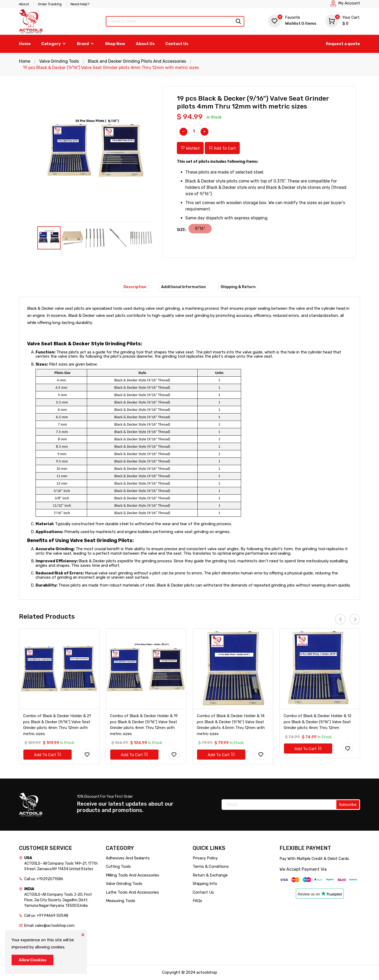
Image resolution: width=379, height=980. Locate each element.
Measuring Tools (121, 901)
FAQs (197, 901)
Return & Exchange (210, 875)
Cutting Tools (118, 866)
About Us (145, 44)
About (24, 4)
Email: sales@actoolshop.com (49, 926)
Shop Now (115, 44)
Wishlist (292, 20)
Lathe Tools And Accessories (132, 892)
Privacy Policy (205, 858)
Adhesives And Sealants (128, 858)
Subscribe (348, 805)
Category (54, 44)
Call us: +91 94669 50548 (46, 916)
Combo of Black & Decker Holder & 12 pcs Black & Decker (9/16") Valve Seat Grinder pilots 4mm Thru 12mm (318, 722)
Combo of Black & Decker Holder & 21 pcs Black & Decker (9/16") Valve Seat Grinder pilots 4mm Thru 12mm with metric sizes (57, 725)
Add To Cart (222, 148)
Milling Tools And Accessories (133, 875)
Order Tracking (50, 4)
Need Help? (80, 4)
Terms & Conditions (211, 866)
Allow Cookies (33, 960)
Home (25, 44)
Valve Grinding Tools (59, 61)
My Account (349, 3)
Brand (86, 44)
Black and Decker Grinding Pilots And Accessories (137, 61)
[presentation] (340, 619)
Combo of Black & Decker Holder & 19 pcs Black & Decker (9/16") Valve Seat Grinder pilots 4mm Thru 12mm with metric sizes (144, 725)
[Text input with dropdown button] (175, 21)
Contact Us (177, 44)
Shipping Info (205, 884)
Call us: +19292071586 (44, 879)
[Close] (83, 934)
